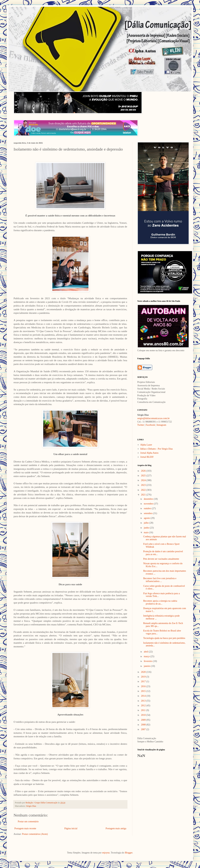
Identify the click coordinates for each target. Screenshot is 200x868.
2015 (144, 691)
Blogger (129, 853)
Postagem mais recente (25, 828)
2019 (144, 677)
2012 (144, 706)
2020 (144, 672)
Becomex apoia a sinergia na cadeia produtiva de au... (160, 602)
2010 (144, 715)
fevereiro (148, 661)
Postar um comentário (28, 822)
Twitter (141, 425)
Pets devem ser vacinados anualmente (161, 559)
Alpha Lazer (146, 445)
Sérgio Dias (31, 806)
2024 (144, 480)
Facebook (150, 425)
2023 (144, 485)
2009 (144, 720)
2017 (144, 681)
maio (146, 532)
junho (147, 528)
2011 (144, 710)
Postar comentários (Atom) (35, 834)
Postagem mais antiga (116, 828)
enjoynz (106, 853)
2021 (144, 495)
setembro (148, 513)
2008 (144, 725)
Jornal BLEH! (147, 457)
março (147, 656)
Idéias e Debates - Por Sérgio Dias (157, 449)
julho (146, 523)
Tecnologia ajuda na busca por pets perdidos (164, 638)
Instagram (161, 425)
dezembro (149, 499)
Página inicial (71, 828)
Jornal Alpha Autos (149, 453)
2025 (144, 476)
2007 (144, 729)
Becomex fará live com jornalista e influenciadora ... (160, 580)
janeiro (147, 666)
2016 (144, 686)
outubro (148, 508)
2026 (144, 471)
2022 (144, 490)
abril (146, 652)
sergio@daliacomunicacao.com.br (153, 418)
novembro (149, 504)
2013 (144, 701)
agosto (147, 518)
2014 (144, 696)
